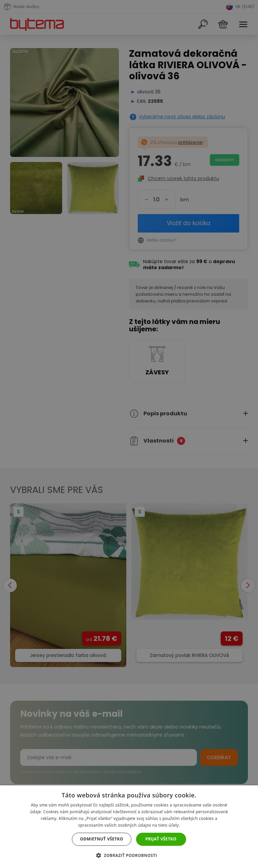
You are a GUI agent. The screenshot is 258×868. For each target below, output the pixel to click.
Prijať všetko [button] (161, 839)
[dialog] (129, 434)
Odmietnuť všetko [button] (101, 839)
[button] (129, 855)
